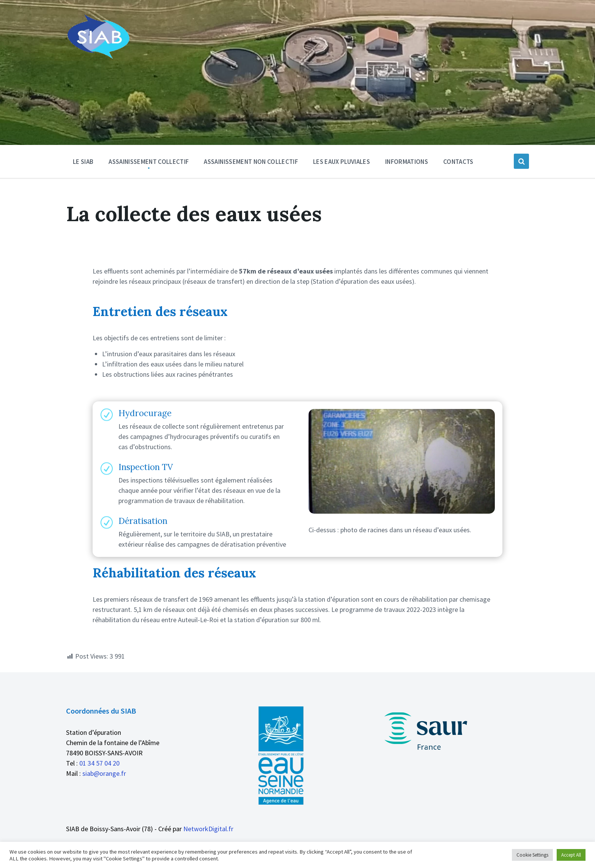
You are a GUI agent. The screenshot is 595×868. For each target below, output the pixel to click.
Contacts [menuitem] (458, 162)
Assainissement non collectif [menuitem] (251, 162)
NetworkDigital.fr (208, 829)
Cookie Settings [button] (532, 855)
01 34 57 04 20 (99, 763)
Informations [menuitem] (407, 162)
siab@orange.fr (104, 773)
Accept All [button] (571, 855)
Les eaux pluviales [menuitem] (342, 162)
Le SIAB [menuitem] (83, 162)
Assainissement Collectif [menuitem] (149, 162)
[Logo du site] (98, 57)
